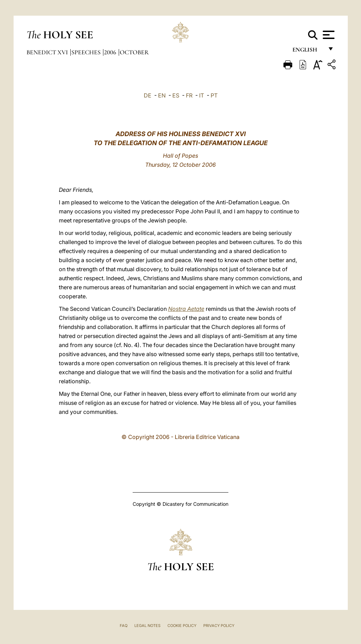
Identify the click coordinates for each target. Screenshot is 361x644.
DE (148, 95)
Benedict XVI (48, 52)
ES (176, 95)
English (308, 51)
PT (214, 95)
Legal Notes (147, 626)
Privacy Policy (219, 626)
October (134, 52)
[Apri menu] (328, 35)
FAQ (124, 626)
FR (189, 95)
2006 (111, 52)
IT (202, 95)
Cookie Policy (182, 626)
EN (162, 95)
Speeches (87, 52)
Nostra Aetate (186, 309)
